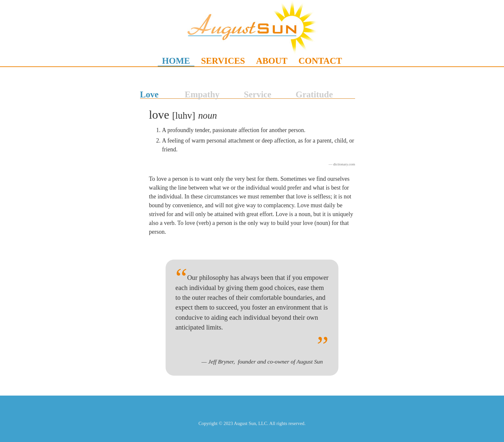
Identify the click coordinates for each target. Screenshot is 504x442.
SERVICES (223, 61)
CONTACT (320, 61)
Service (258, 94)
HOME (176, 61)
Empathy (202, 94)
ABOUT (272, 61)
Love (149, 94)
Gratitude (314, 94)
